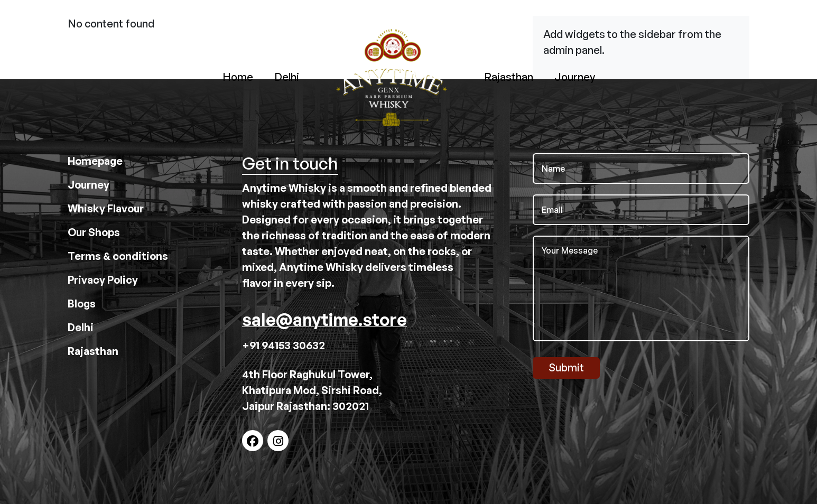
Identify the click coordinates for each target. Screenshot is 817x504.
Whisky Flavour (106, 208)
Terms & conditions (118, 256)
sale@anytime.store (324, 320)
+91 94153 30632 (284, 345)
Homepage (95, 161)
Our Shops (94, 232)
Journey (575, 77)
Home (238, 77)
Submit (566, 367)
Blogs (82, 304)
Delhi (287, 77)
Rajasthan (509, 77)
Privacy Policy (103, 280)
